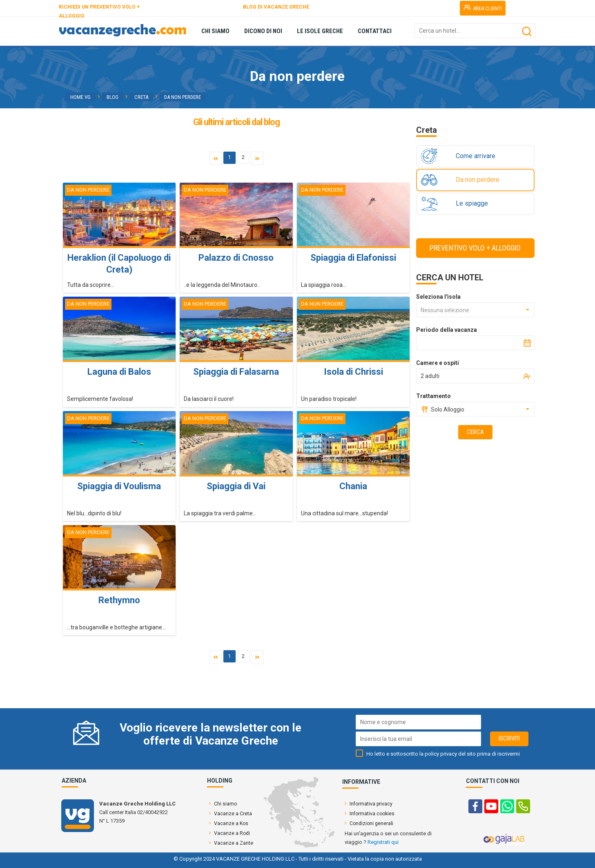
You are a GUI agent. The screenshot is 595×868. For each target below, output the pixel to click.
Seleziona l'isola (438, 297)
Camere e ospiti (438, 363)
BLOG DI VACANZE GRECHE (276, 7)
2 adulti (430, 376)
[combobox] (475, 310)
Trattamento (433, 396)
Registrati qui (383, 842)
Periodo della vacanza (447, 330)
